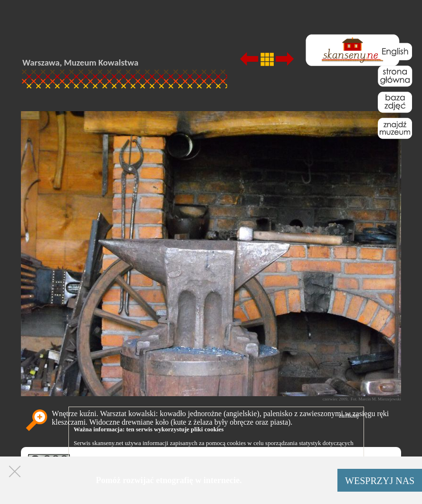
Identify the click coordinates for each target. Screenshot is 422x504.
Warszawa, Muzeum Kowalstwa (80, 62)
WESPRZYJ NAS (380, 481)
